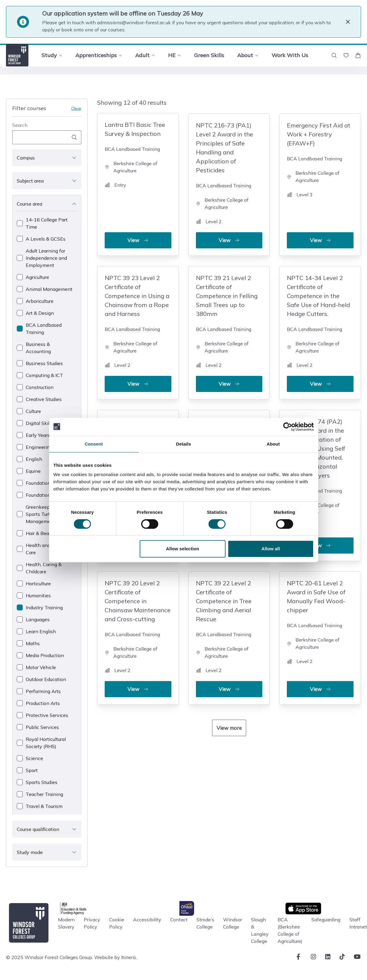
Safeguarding (326, 920)
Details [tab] (184, 444)
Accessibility (147, 920)
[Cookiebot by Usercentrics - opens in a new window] (288, 427)
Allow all (271, 549)
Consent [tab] (94, 444)
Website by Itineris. (116, 957)
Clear (76, 108)
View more (229, 725)
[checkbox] (47, 223)
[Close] (348, 22)
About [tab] (273, 444)
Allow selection (183, 549)
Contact (179, 920)
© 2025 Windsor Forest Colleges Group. (50, 957)
